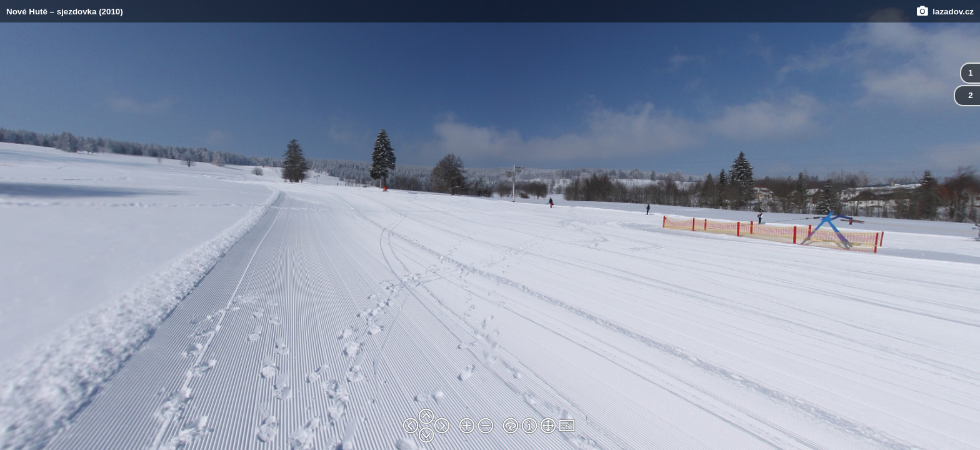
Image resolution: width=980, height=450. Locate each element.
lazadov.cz (945, 12)
